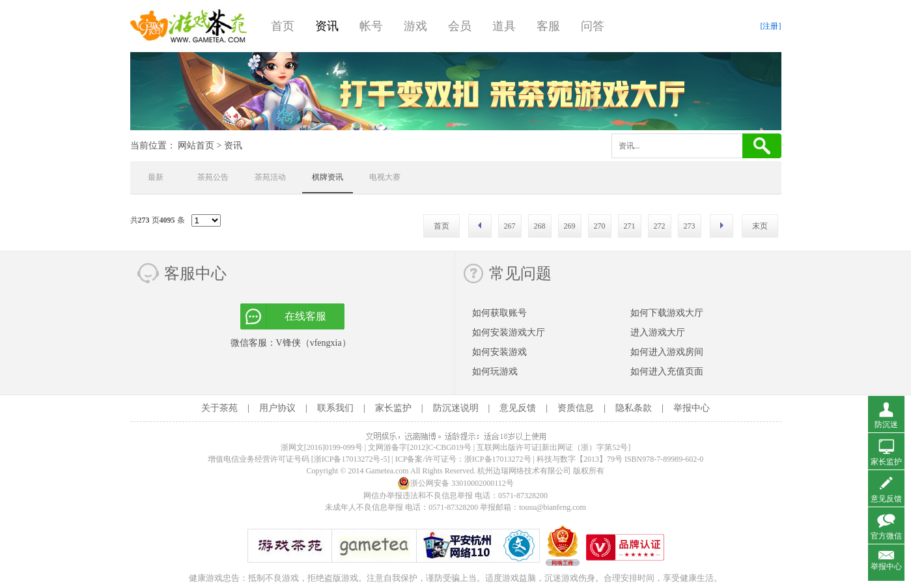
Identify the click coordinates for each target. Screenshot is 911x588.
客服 (548, 26)
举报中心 (692, 408)
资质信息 (576, 408)
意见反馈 (518, 408)
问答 (593, 26)
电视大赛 (385, 177)
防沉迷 (886, 425)
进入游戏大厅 (658, 332)
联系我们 (335, 408)
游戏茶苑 (189, 26)
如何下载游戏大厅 (667, 313)
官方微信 (886, 536)
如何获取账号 (499, 313)
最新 (156, 177)
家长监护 (393, 408)
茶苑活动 (270, 177)
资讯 (327, 26)
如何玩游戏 (495, 371)
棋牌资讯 (328, 177)
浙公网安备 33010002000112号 (455, 483)
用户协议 (277, 408)
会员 (460, 26)
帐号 (371, 26)
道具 (504, 26)
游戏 (415, 26)
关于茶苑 (219, 408)
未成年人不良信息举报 (365, 507)
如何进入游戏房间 (667, 352)
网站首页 (196, 146)
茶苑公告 (213, 177)
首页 (283, 26)
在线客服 (305, 316)
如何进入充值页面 (667, 371)
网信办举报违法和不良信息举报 (418, 496)
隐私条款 (634, 408)
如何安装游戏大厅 (509, 332)
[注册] (771, 26)
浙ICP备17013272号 (498, 459)
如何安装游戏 (499, 352)
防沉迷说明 (456, 408)
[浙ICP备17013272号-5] (351, 459)
